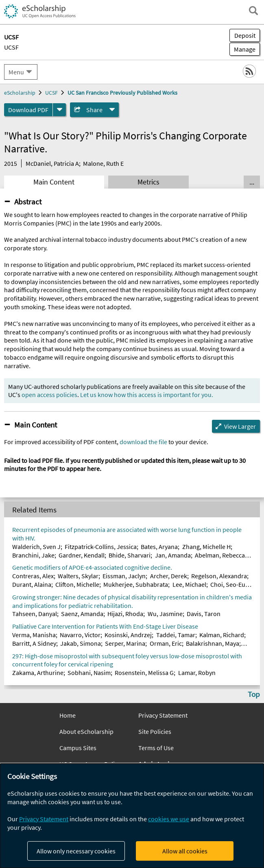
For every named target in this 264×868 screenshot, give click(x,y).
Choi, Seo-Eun (230, 584)
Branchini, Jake (33, 555)
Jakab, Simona (81, 643)
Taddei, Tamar (176, 635)
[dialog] (132, 816)
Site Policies (155, 731)
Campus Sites (78, 748)
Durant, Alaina (32, 584)
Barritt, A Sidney (34, 643)
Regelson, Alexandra (219, 576)
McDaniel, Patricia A (52, 163)
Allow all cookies (185, 851)
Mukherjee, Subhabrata (136, 584)
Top (254, 694)
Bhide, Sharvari (130, 555)
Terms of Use (156, 748)
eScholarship (20, 93)
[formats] (59, 110)
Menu (16, 72)
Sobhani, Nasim (89, 673)
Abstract (28, 202)
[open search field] (253, 11)
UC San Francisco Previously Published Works (122, 93)
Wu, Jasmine (165, 614)
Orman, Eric (166, 643)
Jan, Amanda (173, 555)
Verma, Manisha (34, 635)
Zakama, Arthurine (38, 673)
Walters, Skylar (78, 576)
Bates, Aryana (159, 547)
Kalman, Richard (222, 635)
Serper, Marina (125, 643)
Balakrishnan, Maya (213, 643)
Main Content (54, 182)
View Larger (240, 426)
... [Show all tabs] (252, 182)
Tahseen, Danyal (35, 614)
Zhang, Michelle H (206, 547)
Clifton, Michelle (77, 584)
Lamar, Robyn (197, 673)
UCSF (11, 47)
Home (68, 715)
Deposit (245, 35)
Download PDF (28, 110)
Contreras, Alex (33, 576)
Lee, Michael (189, 584)
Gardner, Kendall (82, 555)
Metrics (148, 182)
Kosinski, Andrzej (128, 635)
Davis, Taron (204, 614)
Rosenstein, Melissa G (144, 673)
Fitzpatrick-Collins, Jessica (101, 547)
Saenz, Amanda (82, 614)
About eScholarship (86, 731)
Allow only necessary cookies (76, 851)
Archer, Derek (169, 576)
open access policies (49, 395)
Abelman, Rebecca (220, 555)
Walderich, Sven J (36, 547)
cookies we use (169, 819)
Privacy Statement (163, 715)
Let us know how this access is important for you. (147, 395)
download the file (143, 442)
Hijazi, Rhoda (125, 614)
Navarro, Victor (80, 635)
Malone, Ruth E (103, 163)
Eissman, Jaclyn (124, 576)
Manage (242, 49)
